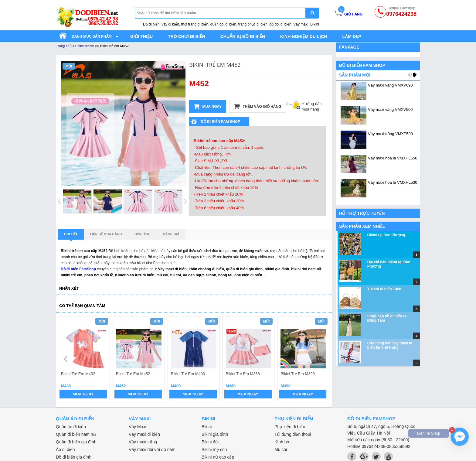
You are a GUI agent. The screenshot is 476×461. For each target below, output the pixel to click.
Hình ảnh (143, 234)
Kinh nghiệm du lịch (304, 36)
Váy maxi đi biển (144, 434)
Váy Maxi (138, 427)
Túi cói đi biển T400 (384, 289)
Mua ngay (208, 106)
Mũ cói (281, 449)
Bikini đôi (210, 442)
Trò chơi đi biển (186, 36)
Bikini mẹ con (214, 449)
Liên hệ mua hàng (106, 234)
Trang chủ (64, 46)
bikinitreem (86, 46)
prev (66, 359)
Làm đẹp (352, 36)
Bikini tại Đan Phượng (386, 235)
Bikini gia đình (215, 434)
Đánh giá (171, 234)
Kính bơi (282, 442)
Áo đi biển (65, 449)
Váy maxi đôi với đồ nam (152, 449)
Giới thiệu (141, 36)
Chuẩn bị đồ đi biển (243, 36)
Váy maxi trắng (143, 442)
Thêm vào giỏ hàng (258, 106)
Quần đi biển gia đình (76, 442)
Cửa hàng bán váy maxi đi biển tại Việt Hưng (390, 345)
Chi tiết (71, 236)
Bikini (207, 427)
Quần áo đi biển (71, 427)
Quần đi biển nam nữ (76, 434)
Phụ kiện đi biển (290, 427)
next (322, 359)
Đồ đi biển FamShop (78, 269)
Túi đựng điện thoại (293, 434)
